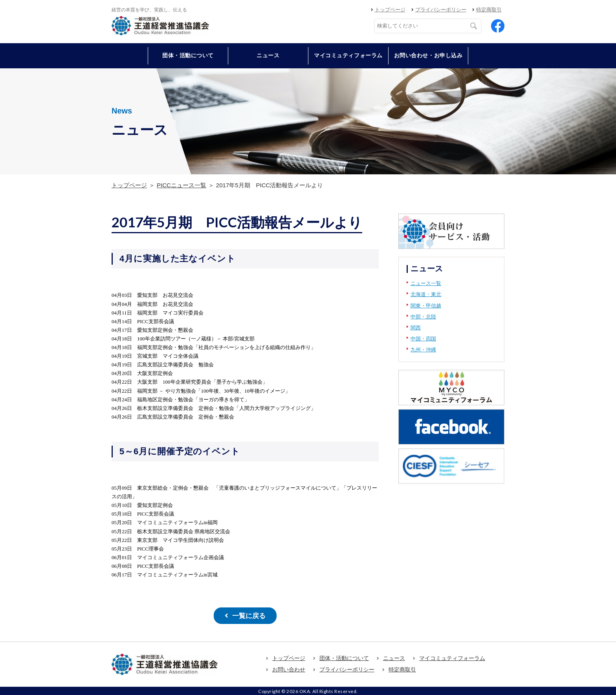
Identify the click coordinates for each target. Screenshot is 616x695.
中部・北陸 (423, 317)
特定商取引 (489, 10)
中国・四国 (423, 339)
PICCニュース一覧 (181, 185)
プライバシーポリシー (441, 10)
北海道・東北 (426, 294)
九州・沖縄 (423, 350)
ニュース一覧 (426, 283)
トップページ (390, 10)
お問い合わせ (289, 668)
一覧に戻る (249, 615)
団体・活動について (344, 657)
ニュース (268, 55)
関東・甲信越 (426, 306)
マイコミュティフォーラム (348, 55)
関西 (416, 328)
